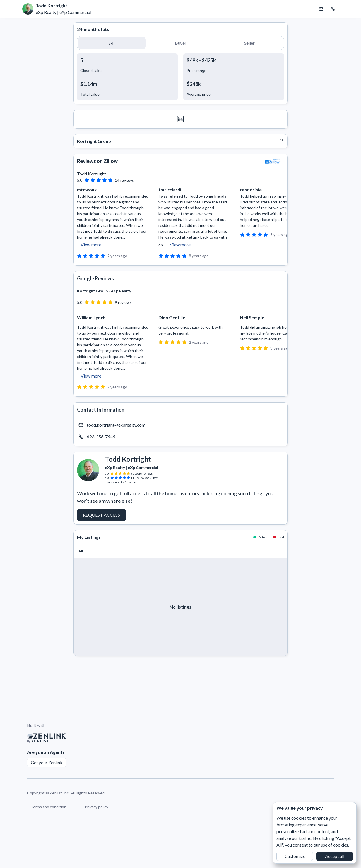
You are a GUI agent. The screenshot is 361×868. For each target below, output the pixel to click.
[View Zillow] (273, 161)
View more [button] (91, 245)
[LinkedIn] (181, 119)
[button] (112, 43)
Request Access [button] (101, 515)
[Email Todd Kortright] (321, 9)
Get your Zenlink (47, 762)
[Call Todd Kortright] (333, 9)
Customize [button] (295, 856)
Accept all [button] (335, 856)
